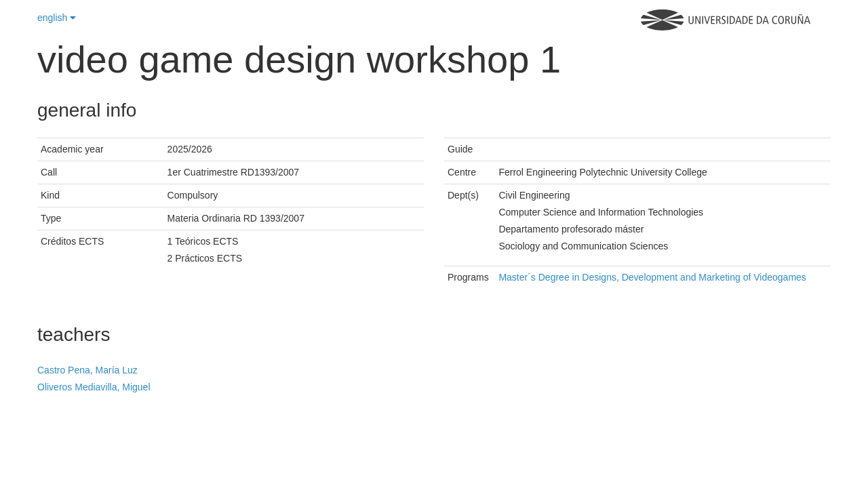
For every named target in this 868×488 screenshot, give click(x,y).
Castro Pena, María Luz (87, 370)
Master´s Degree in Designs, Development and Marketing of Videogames (652, 277)
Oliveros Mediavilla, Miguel (94, 387)
